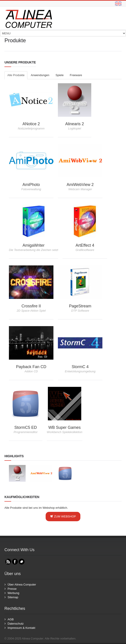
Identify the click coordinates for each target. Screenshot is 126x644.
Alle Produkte (16, 75)
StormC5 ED (25, 427)
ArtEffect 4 (85, 245)
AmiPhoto (31, 185)
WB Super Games (64, 427)
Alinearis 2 (75, 124)
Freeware (76, 75)
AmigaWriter (34, 245)
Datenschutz (16, 624)
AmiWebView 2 (80, 185)
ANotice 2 (31, 124)
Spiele (59, 75)
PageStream (80, 306)
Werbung (13, 593)
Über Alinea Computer (22, 585)
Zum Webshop (63, 516)
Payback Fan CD (31, 367)
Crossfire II (31, 306)
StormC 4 (80, 367)
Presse (12, 589)
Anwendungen (40, 75)
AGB (11, 619)
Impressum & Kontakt (21, 628)
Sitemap (13, 597)
